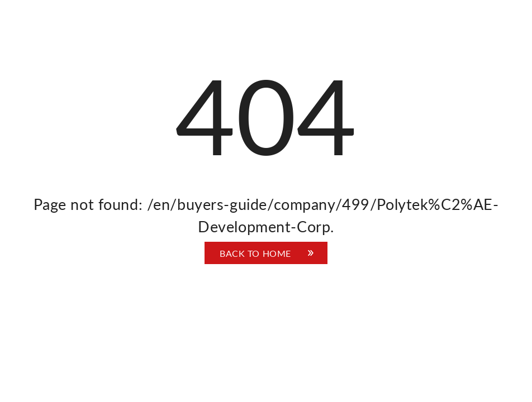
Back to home (255, 253)
